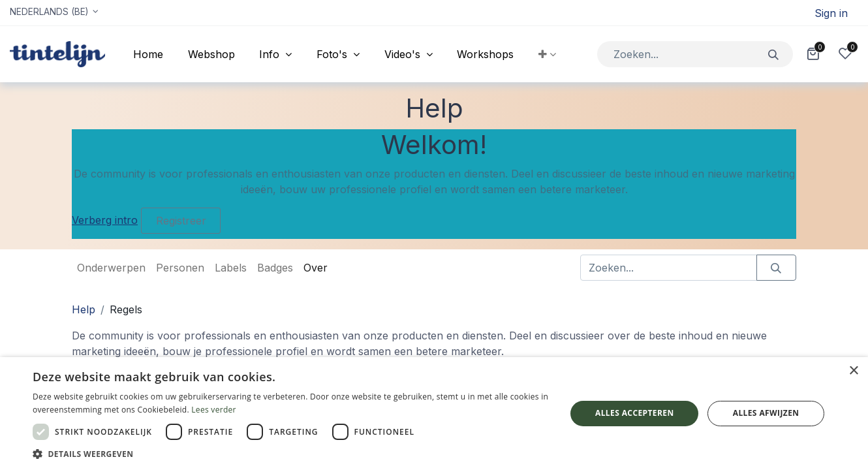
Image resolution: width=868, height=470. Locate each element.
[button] (547, 54)
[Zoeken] (774, 54)
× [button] (853, 371)
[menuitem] (148, 54)
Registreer (181, 221)
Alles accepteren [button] (635, 413)
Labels (231, 268)
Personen (180, 268)
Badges (275, 268)
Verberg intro (105, 220)
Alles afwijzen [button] (766, 413)
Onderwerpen (111, 268)
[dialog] (434, 414)
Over (316, 268)
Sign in (831, 13)
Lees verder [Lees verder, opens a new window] (214, 410)
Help (84, 309)
